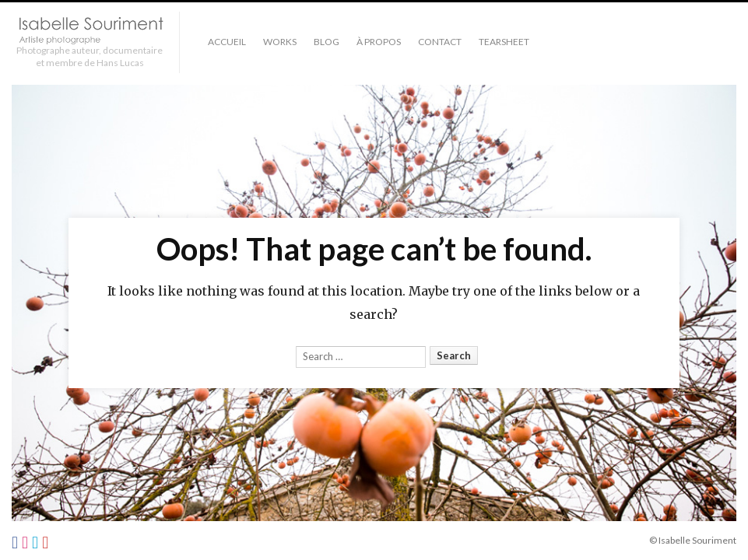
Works (280, 42)
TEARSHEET (504, 42)
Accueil (227, 42)
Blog (327, 42)
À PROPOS (379, 42)
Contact (440, 42)
